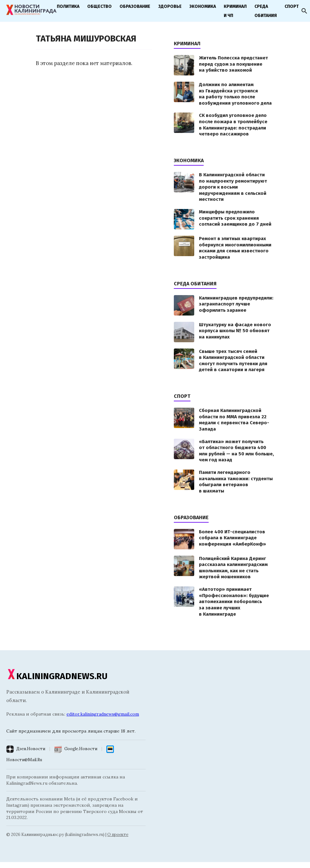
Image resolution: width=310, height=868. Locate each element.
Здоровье (170, 6)
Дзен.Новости (31, 749)
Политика (68, 6)
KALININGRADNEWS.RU (57, 676)
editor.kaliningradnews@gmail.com (103, 714)
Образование (135, 6)
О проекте (118, 835)
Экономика (203, 6)
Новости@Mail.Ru (24, 760)
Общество (99, 6)
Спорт (292, 6)
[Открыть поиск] (304, 11)
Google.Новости (81, 749)
